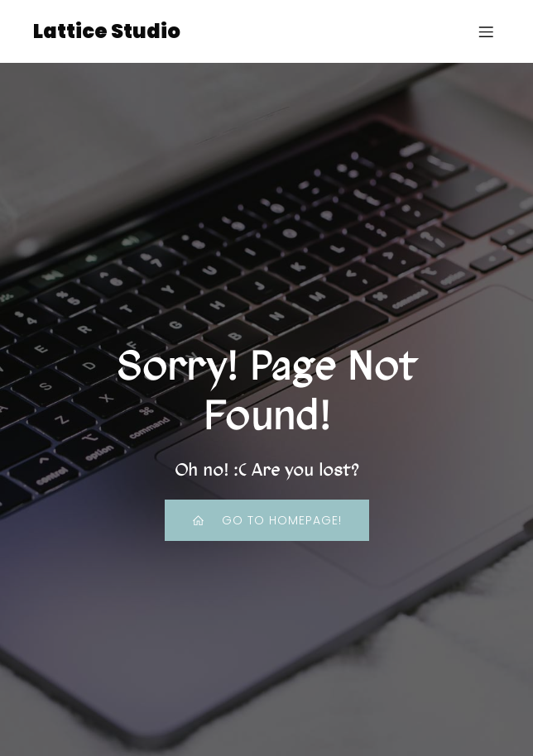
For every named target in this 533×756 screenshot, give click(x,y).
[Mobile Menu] (486, 31)
